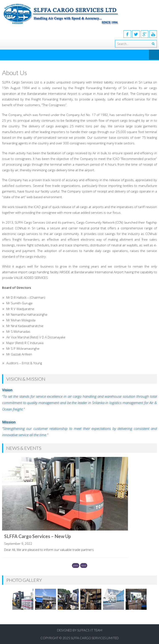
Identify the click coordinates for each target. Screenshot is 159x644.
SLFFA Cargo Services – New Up (38, 536)
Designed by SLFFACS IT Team (80, 630)
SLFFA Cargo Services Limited (95, 638)
